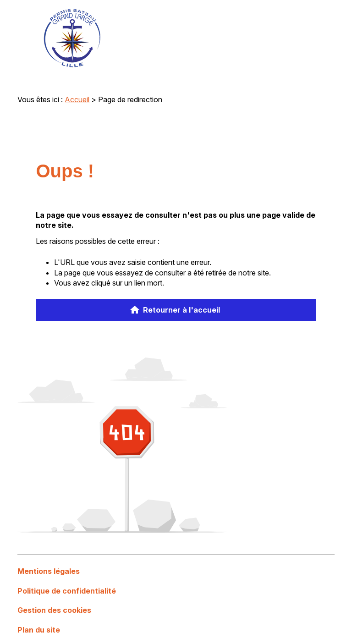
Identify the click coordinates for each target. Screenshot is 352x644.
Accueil (77, 99)
